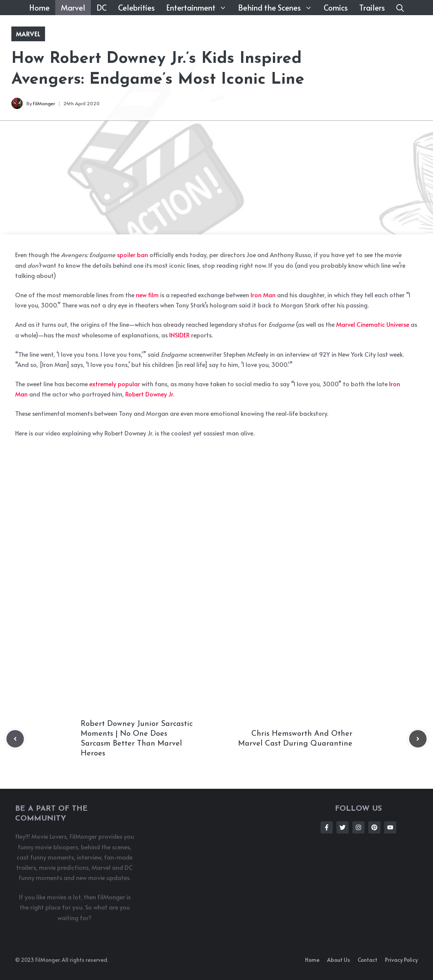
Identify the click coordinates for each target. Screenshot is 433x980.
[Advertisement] (216, 178)
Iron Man (263, 295)
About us (339, 960)
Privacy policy (401, 960)
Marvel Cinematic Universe (373, 324)
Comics (336, 8)
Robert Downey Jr (149, 394)
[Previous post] (15, 739)
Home (39, 8)
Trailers (372, 8)
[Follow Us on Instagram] (358, 827)
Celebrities (136, 8)
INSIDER (179, 335)
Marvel (73, 8)
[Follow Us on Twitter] (343, 827)
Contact (368, 960)
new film (147, 295)
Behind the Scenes (278, 8)
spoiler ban (132, 254)
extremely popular (115, 384)
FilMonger (44, 103)
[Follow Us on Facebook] (327, 827)
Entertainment (199, 8)
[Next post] (418, 739)
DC (102, 8)
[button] (400, 8)
